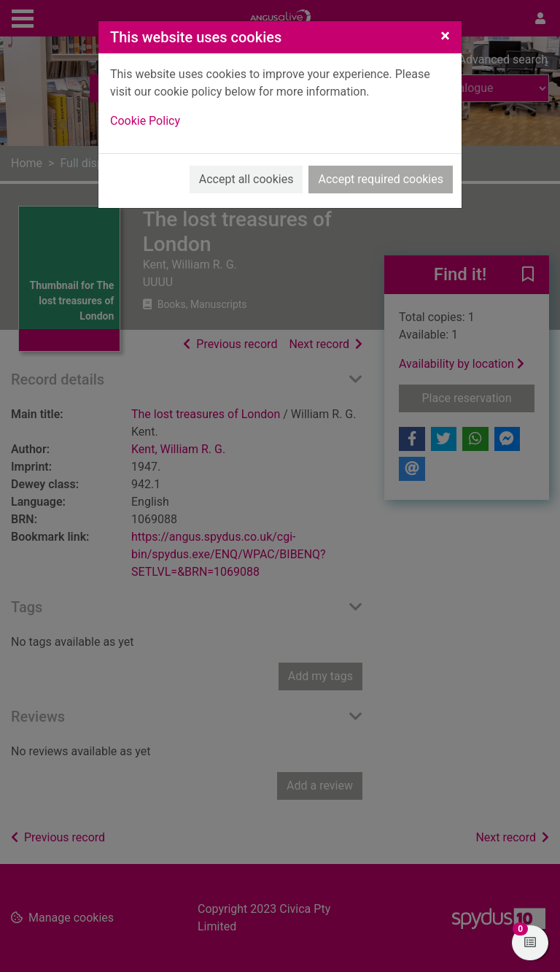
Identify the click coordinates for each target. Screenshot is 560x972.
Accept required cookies (381, 179)
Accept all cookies (246, 179)
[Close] (445, 36)
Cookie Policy (145, 121)
